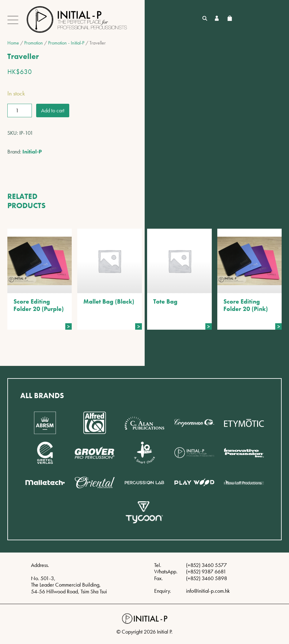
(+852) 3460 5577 (206, 565)
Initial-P (32, 151)
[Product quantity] (20, 111)
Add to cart (53, 110)
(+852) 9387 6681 (206, 571)
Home (13, 43)
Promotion (34, 43)
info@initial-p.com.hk (208, 591)
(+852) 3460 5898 (207, 578)
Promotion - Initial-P (66, 43)
